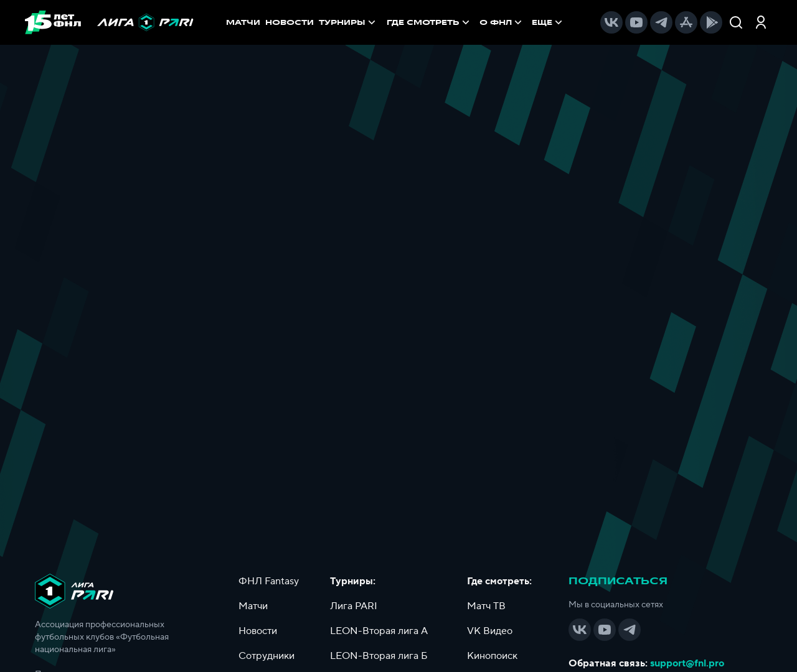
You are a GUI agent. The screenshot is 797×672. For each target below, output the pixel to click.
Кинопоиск (492, 656)
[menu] (476, 22)
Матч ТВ (486, 606)
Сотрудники (266, 656)
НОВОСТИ (290, 22)
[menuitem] (429, 22)
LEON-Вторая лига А (379, 631)
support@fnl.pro (687, 663)
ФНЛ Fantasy (269, 581)
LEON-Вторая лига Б (379, 656)
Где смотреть (429, 22)
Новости (258, 631)
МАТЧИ (243, 22)
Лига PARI (354, 606)
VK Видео (490, 631)
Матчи (253, 606)
